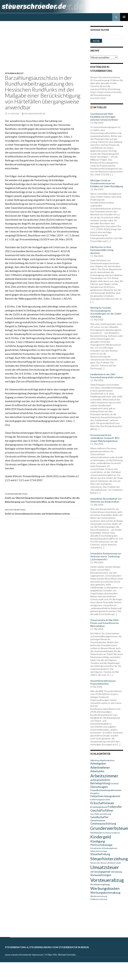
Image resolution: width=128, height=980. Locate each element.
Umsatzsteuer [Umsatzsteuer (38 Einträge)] (105, 867)
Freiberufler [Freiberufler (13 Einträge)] (115, 807)
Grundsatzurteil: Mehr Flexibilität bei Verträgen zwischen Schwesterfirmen (104, 117)
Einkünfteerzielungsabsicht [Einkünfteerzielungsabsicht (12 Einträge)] (105, 796)
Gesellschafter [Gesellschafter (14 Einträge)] (99, 817)
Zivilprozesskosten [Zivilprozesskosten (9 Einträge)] (99, 899)
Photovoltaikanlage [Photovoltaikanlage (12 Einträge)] (101, 845)
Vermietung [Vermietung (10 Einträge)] (117, 872)
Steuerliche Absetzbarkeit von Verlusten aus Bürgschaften (106, 500)
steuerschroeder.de (35, 114)
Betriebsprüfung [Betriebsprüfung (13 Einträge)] (100, 783)
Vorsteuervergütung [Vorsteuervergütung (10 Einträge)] (100, 884)
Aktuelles (100, 107)
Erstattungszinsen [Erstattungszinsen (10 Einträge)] (99, 807)
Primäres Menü (124, 17)
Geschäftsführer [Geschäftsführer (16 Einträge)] (102, 810)
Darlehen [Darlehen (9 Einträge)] (115, 784)
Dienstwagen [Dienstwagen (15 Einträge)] (99, 787)
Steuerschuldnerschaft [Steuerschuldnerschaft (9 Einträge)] (111, 863)
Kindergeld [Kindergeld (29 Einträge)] (101, 837)
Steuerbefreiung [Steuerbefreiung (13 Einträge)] (100, 854)
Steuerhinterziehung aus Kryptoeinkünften (103, 682)
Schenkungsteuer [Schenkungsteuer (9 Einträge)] (110, 848)
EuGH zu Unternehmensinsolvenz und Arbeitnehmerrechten (43, 511)
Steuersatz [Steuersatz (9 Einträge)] (95, 863)
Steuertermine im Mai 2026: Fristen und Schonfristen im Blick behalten (105, 623)
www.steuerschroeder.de (18, 955)
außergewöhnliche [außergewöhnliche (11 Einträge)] (100, 780)
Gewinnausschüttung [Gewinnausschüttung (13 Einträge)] (103, 823)
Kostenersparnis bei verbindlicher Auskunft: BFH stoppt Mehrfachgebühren (105, 438)
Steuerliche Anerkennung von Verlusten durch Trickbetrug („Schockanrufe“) (106, 556)
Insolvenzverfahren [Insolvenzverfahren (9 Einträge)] (111, 833)
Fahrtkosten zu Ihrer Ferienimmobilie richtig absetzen (102, 250)
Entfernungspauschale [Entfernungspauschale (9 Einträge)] (100, 799)
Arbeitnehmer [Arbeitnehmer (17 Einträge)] (100, 767)
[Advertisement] (45, 49)
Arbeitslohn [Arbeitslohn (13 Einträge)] (97, 771)
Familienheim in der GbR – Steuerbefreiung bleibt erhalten (107, 376)
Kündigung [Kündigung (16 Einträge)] (98, 841)
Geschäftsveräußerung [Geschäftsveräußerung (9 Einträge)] (101, 814)
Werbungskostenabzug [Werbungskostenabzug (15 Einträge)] (105, 893)
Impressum (38, 955)
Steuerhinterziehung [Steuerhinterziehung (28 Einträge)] (109, 859)
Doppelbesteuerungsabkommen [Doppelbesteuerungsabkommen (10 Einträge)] (106, 790)
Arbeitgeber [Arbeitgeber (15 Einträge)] (98, 763)
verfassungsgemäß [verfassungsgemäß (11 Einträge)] (100, 872)
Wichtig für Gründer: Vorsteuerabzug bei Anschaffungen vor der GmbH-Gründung (106, 312)
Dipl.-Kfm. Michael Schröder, (62, 955)
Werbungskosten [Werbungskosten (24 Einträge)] (105, 888)
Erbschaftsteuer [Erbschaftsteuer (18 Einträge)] (102, 803)
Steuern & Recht (14, 73)
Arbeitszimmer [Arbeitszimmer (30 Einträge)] (104, 776)
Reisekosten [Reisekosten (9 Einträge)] (96, 848)
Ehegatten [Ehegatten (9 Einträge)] (95, 793)
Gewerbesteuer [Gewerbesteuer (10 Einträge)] (98, 820)
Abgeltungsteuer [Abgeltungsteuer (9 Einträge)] (107, 760)
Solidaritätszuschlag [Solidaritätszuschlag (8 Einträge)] (99, 851)
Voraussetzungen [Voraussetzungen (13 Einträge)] (101, 875)
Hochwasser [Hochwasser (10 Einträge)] (96, 833)
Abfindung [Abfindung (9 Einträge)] (95, 760)
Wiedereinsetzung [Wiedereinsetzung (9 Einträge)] (99, 896)
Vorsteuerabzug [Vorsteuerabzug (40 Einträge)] (107, 880)
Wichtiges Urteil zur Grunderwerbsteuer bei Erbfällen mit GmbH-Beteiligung (107, 183)
